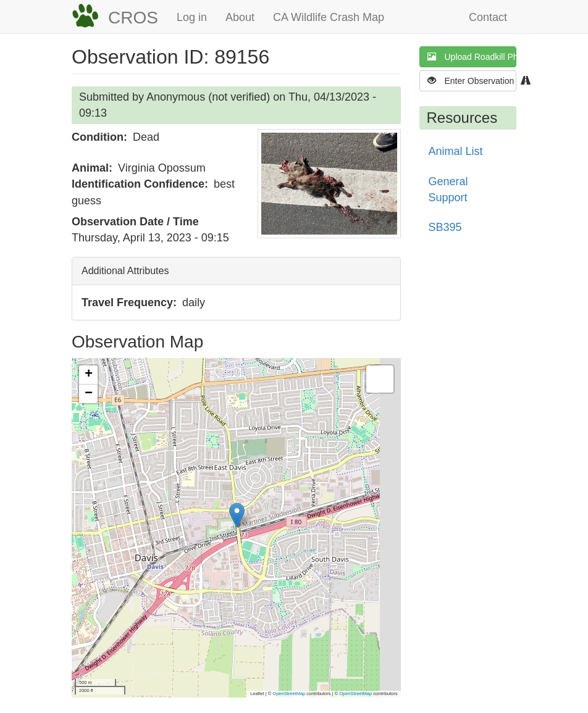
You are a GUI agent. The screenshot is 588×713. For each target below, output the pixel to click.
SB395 (445, 227)
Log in (192, 17)
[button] (329, 184)
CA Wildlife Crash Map (329, 17)
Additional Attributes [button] (125, 271)
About (240, 17)
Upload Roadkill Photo (472, 56)
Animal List (456, 151)
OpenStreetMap (289, 694)
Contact (488, 17)
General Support (448, 190)
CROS (133, 18)
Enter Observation (472, 81)
